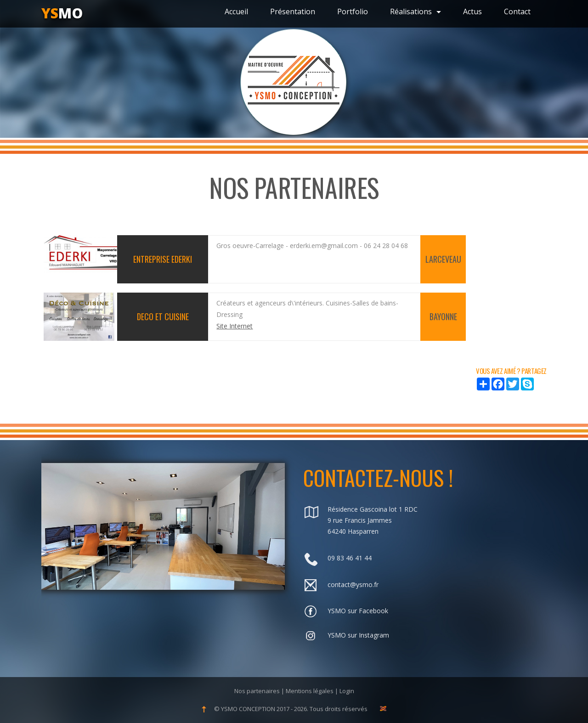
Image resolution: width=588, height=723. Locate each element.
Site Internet (235, 326)
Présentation (293, 11)
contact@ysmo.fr (353, 585)
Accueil (236, 11)
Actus (472, 11)
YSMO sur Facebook (358, 611)
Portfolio (353, 11)
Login (347, 691)
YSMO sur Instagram (358, 635)
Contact (517, 11)
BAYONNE (443, 316)
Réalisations (416, 11)
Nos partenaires (257, 691)
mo (62, 13)
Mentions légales (310, 691)
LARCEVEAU (443, 259)
